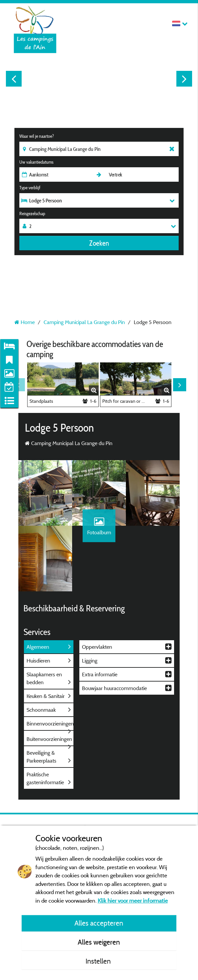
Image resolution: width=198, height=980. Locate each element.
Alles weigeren (99, 942)
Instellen (99, 961)
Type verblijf (30, 188)
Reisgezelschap (32, 214)
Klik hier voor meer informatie (133, 900)
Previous (14, 79)
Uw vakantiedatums (36, 162)
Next (184, 79)
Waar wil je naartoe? (37, 136)
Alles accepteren (99, 923)
